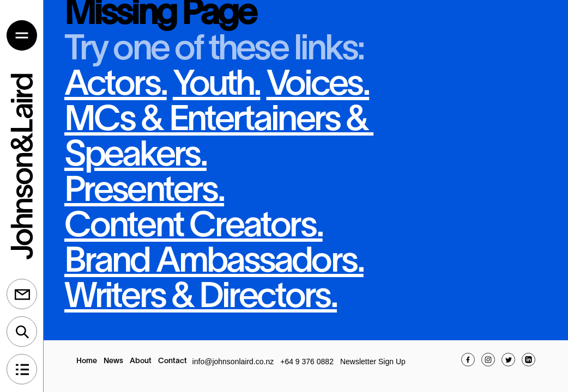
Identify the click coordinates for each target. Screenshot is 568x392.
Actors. (116, 86)
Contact (173, 361)
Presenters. (144, 192)
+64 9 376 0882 (307, 362)
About (141, 361)
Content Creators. (194, 227)
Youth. (217, 86)
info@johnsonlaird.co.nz (233, 362)
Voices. (318, 86)
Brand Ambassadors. (214, 263)
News (113, 361)
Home (87, 361)
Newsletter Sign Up (373, 362)
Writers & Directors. (201, 298)
